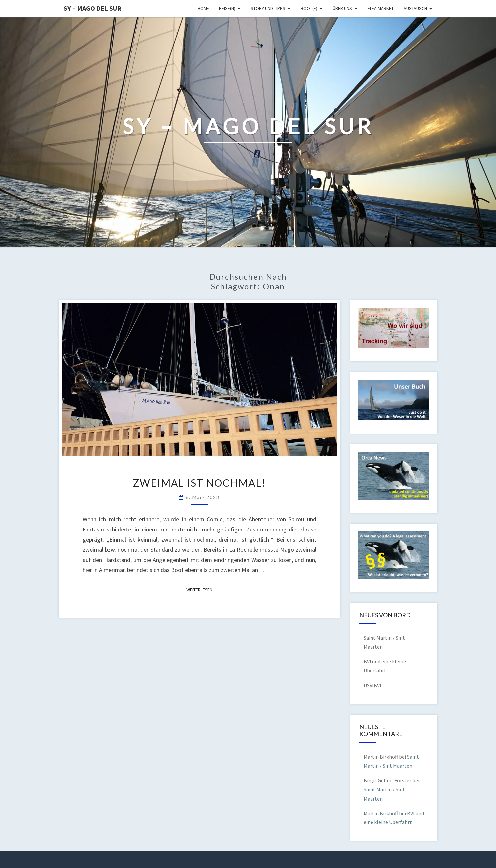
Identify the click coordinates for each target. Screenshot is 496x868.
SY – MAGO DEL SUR (92, 8)
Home (203, 8)
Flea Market (381, 8)
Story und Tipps (268, 8)
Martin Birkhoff (381, 813)
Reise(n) (227, 8)
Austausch (415, 8)
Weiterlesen (201, 589)
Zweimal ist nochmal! (199, 483)
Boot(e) (309, 8)
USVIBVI (372, 685)
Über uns (342, 8)
